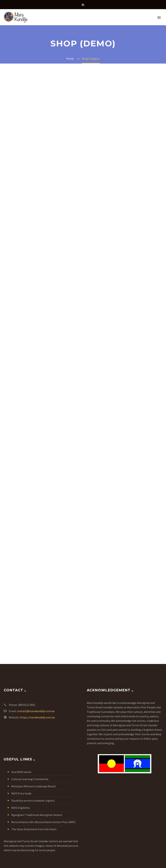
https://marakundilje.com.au (37, 717)
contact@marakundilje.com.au (36, 711)
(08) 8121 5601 (27, 705)
